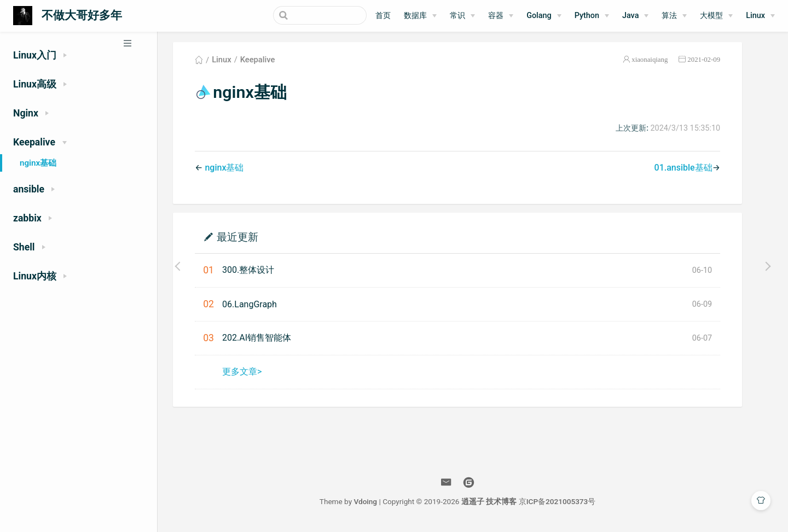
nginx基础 (38, 163)
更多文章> (257, 374)
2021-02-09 (719, 62)
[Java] (635, 16)
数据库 (415, 16)
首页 (383, 16)
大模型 (711, 16)
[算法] (674, 16)
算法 (669, 16)
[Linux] (760, 16)
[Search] (311, 15)
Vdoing (381, 504)
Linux (755, 16)
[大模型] (716, 16)
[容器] (501, 16)
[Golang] (544, 16)
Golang (539, 16)
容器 (496, 16)
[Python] (592, 16)
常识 (457, 16)
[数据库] (420, 16)
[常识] (462, 16)
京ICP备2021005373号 (573, 504)
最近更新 (253, 239)
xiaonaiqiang (665, 62)
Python (587, 16)
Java (630, 16)
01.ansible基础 (698, 170)
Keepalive (273, 62)
